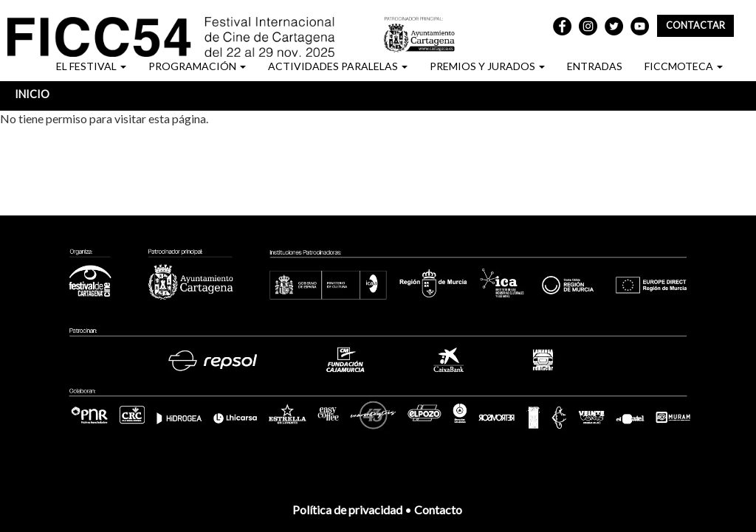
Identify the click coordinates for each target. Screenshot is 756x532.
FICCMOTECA (684, 66)
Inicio (32, 94)
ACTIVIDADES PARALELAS (338, 66)
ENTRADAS (595, 66)
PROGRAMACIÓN (197, 66)
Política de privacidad (347, 509)
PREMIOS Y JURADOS (487, 66)
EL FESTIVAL (91, 66)
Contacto (439, 509)
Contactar (695, 25)
